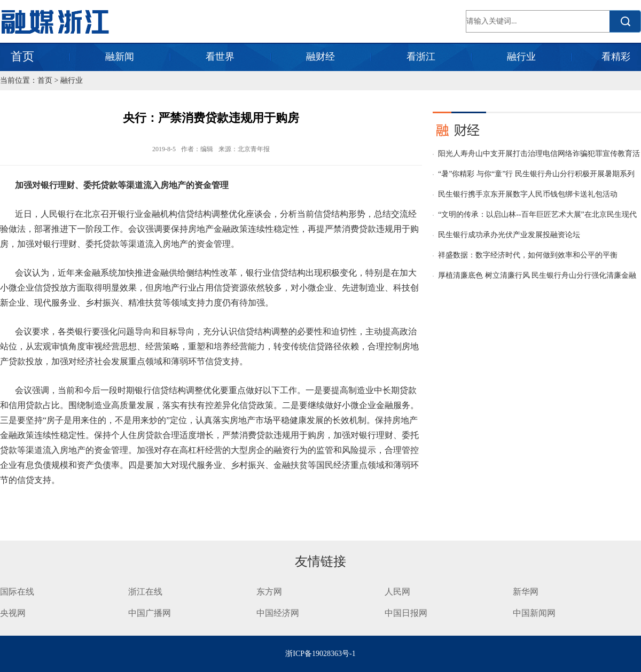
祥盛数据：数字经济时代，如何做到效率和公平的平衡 (528, 255)
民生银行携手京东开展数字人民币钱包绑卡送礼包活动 (528, 194)
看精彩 (616, 57)
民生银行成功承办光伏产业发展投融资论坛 (509, 235)
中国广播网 (150, 613)
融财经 (320, 57)
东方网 (269, 592)
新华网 (526, 592)
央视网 (13, 613)
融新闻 (120, 57)
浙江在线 (145, 592)
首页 (22, 56)
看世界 (220, 57)
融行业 (521, 57)
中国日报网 (407, 613)
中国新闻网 (534, 613)
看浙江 (421, 57)
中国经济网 (278, 613)
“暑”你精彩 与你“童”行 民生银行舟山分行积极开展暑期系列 (536, 174)
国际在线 (17, 592)
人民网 (397, 592)
